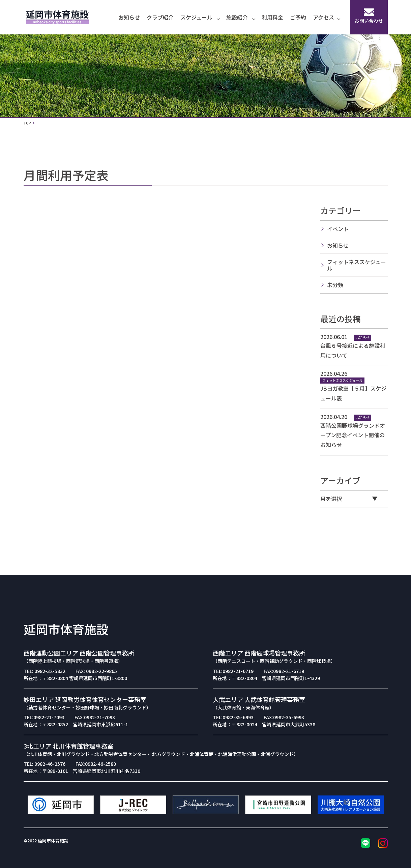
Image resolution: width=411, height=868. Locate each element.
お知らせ (129, 17)
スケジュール (200, 17)
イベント (338, 229)
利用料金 (272, 17)
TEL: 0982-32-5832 (45, 671)
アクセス (326, 17)
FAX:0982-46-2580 (96, 764)
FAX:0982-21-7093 (95, 717)
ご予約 (298, 17)
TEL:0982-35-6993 (233, 717)
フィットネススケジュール (357, 265)
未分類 (335, 285)
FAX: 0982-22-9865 (96, 671)
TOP (27, 123)
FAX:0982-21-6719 (284, 671)
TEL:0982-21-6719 (233, 671)
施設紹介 (241, 17)
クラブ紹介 (160, 17)
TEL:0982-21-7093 (44, 717)
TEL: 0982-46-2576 (45, 764)
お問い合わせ (369, 16)
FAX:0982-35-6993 (284, 717)
